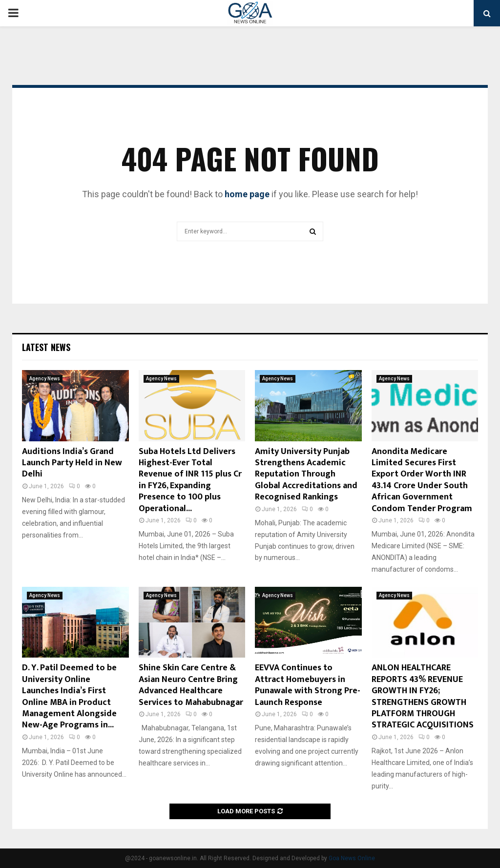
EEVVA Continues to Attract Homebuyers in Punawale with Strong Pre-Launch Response (308, 685)
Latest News (46, 347)
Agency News (45, 379)
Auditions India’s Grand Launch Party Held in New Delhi (72, 463)
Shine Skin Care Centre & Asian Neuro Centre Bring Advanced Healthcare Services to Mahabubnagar (191, 685)
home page (247, 194)
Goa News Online (352, 858)
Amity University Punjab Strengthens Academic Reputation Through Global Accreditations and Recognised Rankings (306, 475)
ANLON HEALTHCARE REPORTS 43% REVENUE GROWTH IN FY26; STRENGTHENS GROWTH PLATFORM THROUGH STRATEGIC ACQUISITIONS (423, 696)
